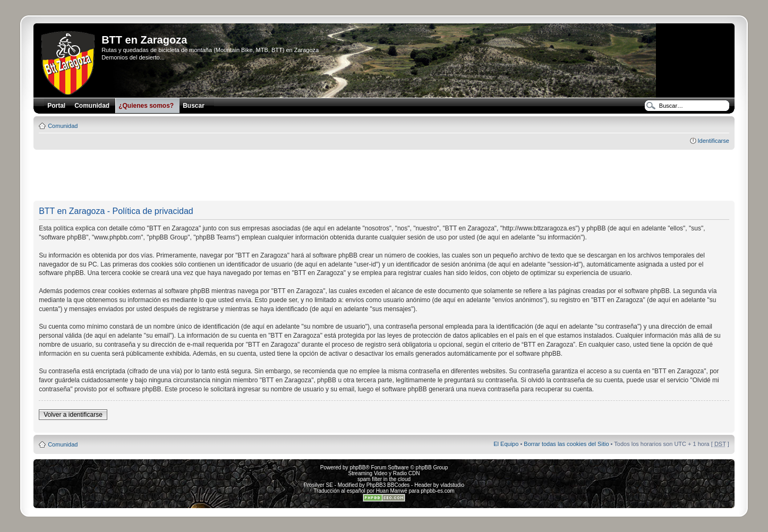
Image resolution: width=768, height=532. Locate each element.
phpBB (357, 467)
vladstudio (452, 485)
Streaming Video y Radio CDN (384, 473)
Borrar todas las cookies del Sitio (566, 444)
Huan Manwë (392, 491)
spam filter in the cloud (384, 479)
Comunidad (63, 126)
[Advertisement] (384, 176)
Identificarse (714, 141)
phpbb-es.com (437, 491)
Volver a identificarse (73, 415)
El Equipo (506, 444)
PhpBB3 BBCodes (388, 485)
